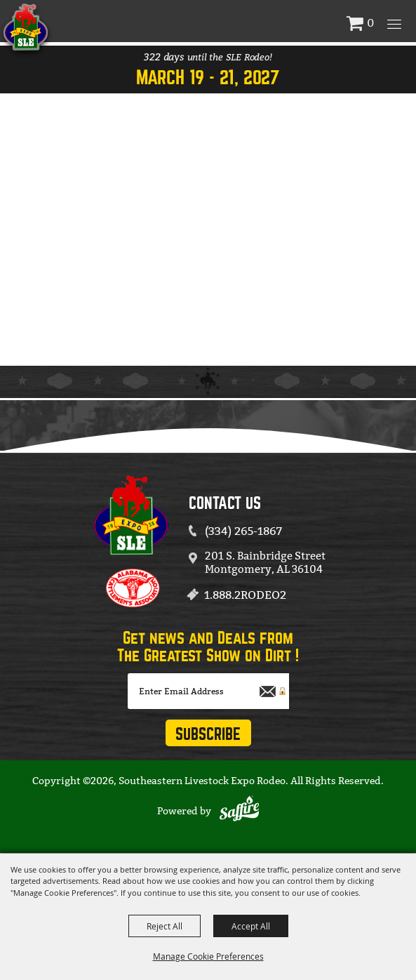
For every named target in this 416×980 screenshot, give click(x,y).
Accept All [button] (251, 926)
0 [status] (370, 23)
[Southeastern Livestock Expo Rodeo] (70, 27)
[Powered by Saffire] (239, 810)
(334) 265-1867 (243, 531)
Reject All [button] (165, 926)
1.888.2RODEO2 (245, 595)
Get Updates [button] (208, 733)
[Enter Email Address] (208, 691)
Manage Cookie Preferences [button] (208, 956)
